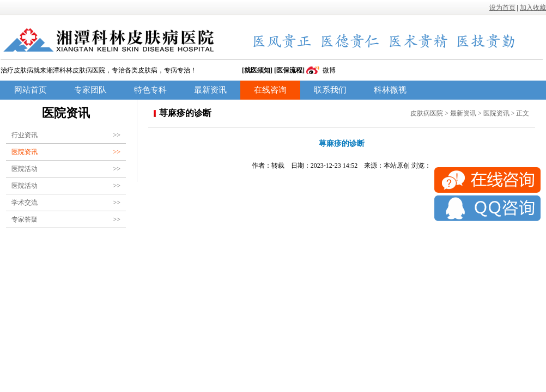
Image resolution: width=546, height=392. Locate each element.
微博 (329, 70)
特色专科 (150, 90)
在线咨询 (270, 90)
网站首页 (31, 90)
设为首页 (502, 8)
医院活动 (66, 169)
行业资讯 (66, 135)
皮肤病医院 (427, 113)
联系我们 (330, 90)
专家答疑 (66, 219)
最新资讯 (210, 90)
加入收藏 (533, 8)
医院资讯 (66, 152)
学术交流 (66, 203)
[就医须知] (257, 70)
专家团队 (90, 90)
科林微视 (390, 90)
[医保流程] (289, 70)
